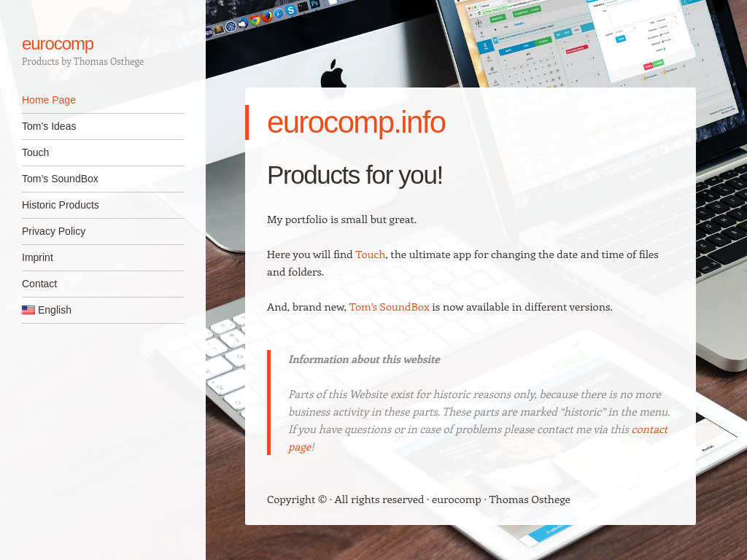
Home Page (49, 100)
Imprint (38, 257)
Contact (39, 284)
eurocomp (58, 43)
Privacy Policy (54, 231)
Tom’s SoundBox (60, 179)
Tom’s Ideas (49, 126)
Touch (35, 152)
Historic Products (61, 205)
